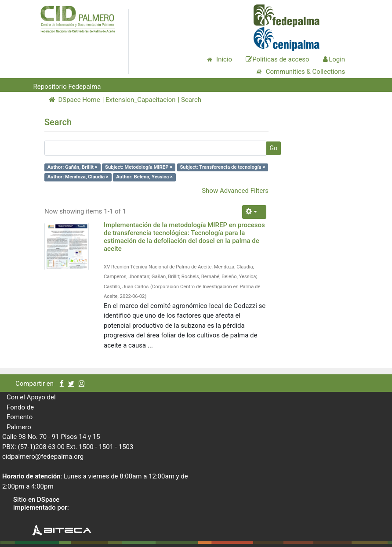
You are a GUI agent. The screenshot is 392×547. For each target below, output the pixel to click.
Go (273, 148)
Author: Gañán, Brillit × (73, 167)
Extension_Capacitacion (141, 100)
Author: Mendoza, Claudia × (78, 177)
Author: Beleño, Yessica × (144, 177)
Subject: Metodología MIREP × (139, 167)
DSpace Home (74, 100)
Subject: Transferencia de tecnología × (222, 167)
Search (191, 100)
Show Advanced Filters (235, 191)
